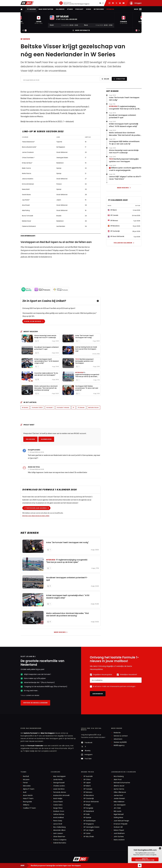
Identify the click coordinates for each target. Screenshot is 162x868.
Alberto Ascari (119, 786)
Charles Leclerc (59, 786)
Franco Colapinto (60, 840)
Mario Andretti (119, 840)
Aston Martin (28, 795)
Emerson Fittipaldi (120, 824)
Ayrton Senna (119, 789)
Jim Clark (117, 808)
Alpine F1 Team (29, 789)
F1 (73, 407)
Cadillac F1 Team (29, 808)
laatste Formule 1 (31, 733)
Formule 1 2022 (37, 407)
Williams (26, 805)
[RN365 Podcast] (74, 3)
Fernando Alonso (60, 792)
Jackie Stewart (119, 798)
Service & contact (121, 736)
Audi (25, 792)
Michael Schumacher (122, 783)
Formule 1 (85, 107)
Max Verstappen (46, 9)
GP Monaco (88, 792)
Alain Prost (118, 780)
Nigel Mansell (119, 814)
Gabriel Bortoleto (60, 843)
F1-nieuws (32, 9)
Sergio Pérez (58, 808)
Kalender (60, 9)
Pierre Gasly (58, 821)
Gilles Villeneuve (120, 792)
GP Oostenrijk (89, 798)
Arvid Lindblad (58, 818)
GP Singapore (89, 824)
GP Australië (88, 776)
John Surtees (119, 837)
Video (89, 9)
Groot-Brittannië (52, 113)
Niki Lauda (117, 811)
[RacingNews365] (81, 859)
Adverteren (118, 739)
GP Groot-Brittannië (91, 802)
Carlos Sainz (58, 805)
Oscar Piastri (58, 802)
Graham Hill (118, 827)
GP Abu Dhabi (89, 837)
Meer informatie (81, 30)
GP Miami (87, 786)
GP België (87, 805)
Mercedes (27, 786)
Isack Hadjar (58, 798)
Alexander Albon (59, 830)
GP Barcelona (89, 795)
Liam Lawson (58, 833)
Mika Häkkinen (119, 802)
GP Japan (87, 783)
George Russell (59, 783)
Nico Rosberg (119, 776)
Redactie (117, 733)
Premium (110, 9)
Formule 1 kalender (35, 746)
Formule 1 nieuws (63, 407)
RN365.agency (119, 745)
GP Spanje (87, 818)
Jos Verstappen (120, 805)
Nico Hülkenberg (59, 827)
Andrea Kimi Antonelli (61, 795)
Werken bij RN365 (120, 742)
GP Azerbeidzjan (90, 821)
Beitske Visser (93, 407)
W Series (25, 39)
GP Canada (88, 789)
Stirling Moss (118, 818)
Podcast (79, 9)
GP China (87, 780)
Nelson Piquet (119, 830)
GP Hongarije (88, 808)
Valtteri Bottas (59, 814)
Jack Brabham (119, 833)
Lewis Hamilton (59, 789)
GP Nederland (89, 811)
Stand (70, 9)
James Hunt (118, 795)
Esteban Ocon (59, 811)
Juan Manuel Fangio (121, 821)
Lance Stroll (58, 824)
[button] (39, 20)
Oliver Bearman (59, 837)
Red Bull (26, 776)
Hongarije (72, 113)
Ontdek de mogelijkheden (35, 703)
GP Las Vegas (89, 830)
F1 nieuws (81, 407)
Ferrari (25, 783)
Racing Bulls (27, 802)
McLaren (26, 780)
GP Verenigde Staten (91, 827)
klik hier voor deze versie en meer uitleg (36, 516)
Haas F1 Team (28, 798)
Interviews (99, 9)
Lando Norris (58, 780)
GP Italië (87, 814)
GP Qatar (87, 833)
